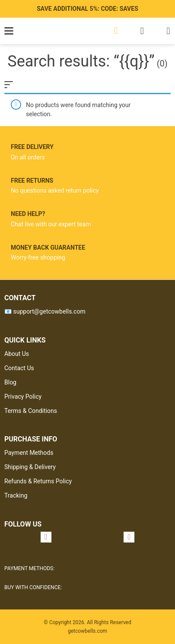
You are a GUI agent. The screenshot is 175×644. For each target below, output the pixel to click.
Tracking (16, 495)
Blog (10, 382)
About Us (17, 354)
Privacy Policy (23, 397)
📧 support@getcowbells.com (45, 311)
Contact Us (19, 368)
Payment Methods (29, 453)
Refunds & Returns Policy (38, 481)
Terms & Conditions (31, 411)
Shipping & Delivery (30, 467)
